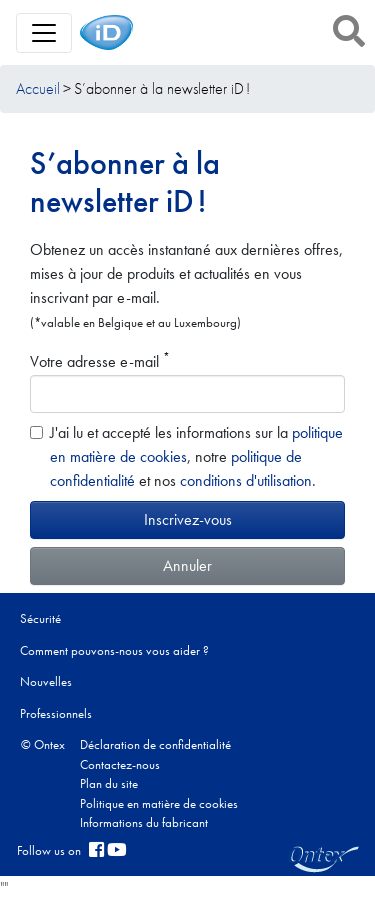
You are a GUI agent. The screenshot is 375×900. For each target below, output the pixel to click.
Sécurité (40, 618)
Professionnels (56, 713)
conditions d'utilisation (246, 480)
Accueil (38, 88)
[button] (349, 31)
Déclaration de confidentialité (155, 744)
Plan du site (109, 783)
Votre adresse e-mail (100, 361)
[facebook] (96, 851)
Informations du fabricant (144, 822)
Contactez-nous (120, 764)
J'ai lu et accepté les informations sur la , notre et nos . (196, 456)
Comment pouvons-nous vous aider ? (114, 650)
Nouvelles (46, 681)
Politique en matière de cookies (159, 803)
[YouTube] (117, 851)
